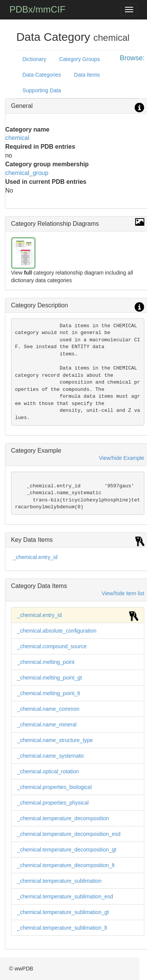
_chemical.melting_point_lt (49, 693)
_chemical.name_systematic (51, 756)
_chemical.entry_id (35, 557)
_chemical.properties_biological (54, 787)
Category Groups (80, 59)
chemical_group (27, 173)
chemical (17, 138)
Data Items (87, 75)
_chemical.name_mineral (47, 725)
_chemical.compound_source (52, 646)
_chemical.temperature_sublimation (59, 881)
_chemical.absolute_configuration (57, 631)
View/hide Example (122, 458)
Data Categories (42, 75)
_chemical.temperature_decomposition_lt (66, 865)
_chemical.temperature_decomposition (63, 818)
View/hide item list (123, 593)
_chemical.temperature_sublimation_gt (63, 912)
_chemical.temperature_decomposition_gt (67, 850)
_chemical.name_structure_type (55, 740)
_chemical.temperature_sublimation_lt (62, 928)
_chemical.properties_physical (53, 803)
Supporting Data (42, 90)
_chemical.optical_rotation (48, 771)
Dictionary (34, 59)
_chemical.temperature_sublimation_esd (65, 896)
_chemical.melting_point (46, 662)
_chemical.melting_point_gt (50, 678)
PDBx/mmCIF (38, 9)
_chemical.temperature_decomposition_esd (69, 834)
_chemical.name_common (48, 709)
